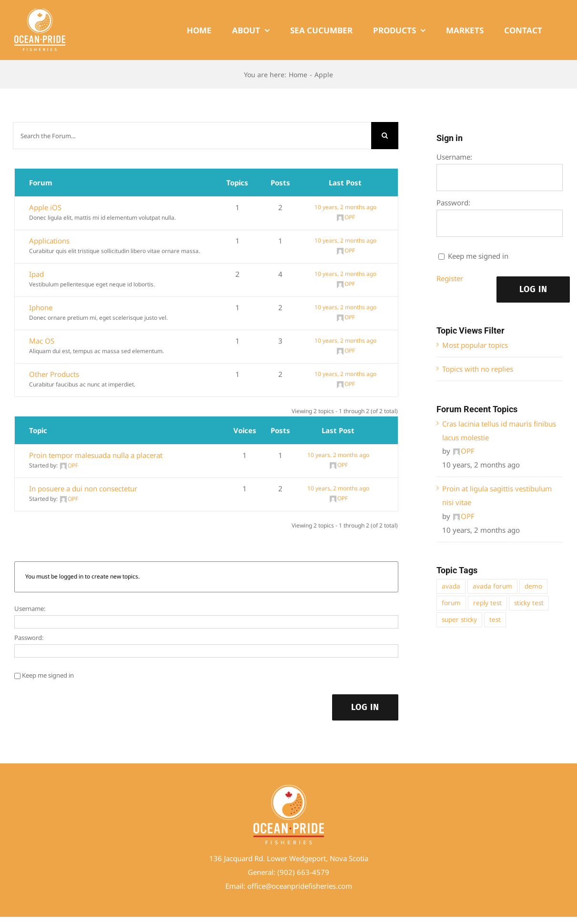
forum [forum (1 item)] (451, 603)
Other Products (54, 374)
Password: (29, 638)
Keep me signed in (48, 675)
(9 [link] (281, 872)
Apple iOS (45, 207)
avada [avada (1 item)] (451, 586)
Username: (30, 609)
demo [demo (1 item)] (533, 586)
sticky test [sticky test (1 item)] (529, 603)
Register (450, 278)
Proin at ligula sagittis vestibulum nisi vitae (497, 495)
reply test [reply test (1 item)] (487, 603)
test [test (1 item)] (495, 619)
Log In (365, 707)
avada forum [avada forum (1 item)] (492, 586)
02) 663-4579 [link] (307, 872)
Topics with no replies (478, 369)
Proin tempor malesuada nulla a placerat (96, 455)
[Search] (385, 136)
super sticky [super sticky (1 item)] (459, 619)
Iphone (41, 307)
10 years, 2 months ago (345, 207)
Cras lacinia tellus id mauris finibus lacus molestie (499, 431)
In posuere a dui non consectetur (83, 488)
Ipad (36, 274)
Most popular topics (475, 345)
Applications (49, 241)
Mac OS (42, 341)
